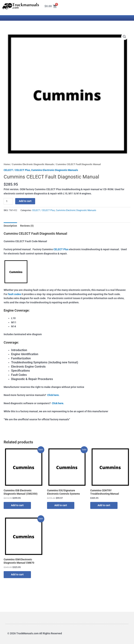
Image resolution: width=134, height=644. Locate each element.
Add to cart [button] (17, 505)
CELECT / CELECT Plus (17, 170)
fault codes (15, 294)
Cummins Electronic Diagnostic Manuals (33, 164)
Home (7, 164)
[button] (124, 37)
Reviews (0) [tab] (27, 226)
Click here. (53, 395)
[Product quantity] (8, 201)
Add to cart (25, 201)
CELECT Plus (61, 249)
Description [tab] (10, 226)
